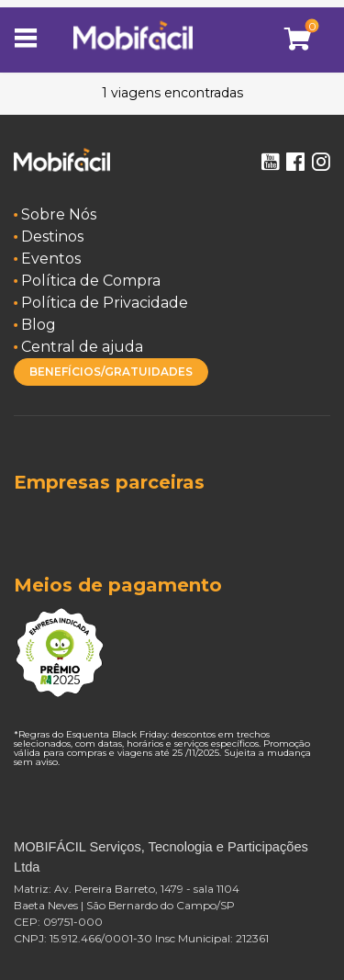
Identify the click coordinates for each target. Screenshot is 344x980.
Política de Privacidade (105, 303)
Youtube (270, 162)
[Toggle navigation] (32, 39)
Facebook (295, 162)
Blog (39, 325)
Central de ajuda (82, 347)
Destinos (52, 237)
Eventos (51, 259)
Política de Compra (91, 281)
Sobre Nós (59, 214)
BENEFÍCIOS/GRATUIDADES (111, 372)
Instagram (321, 162)
